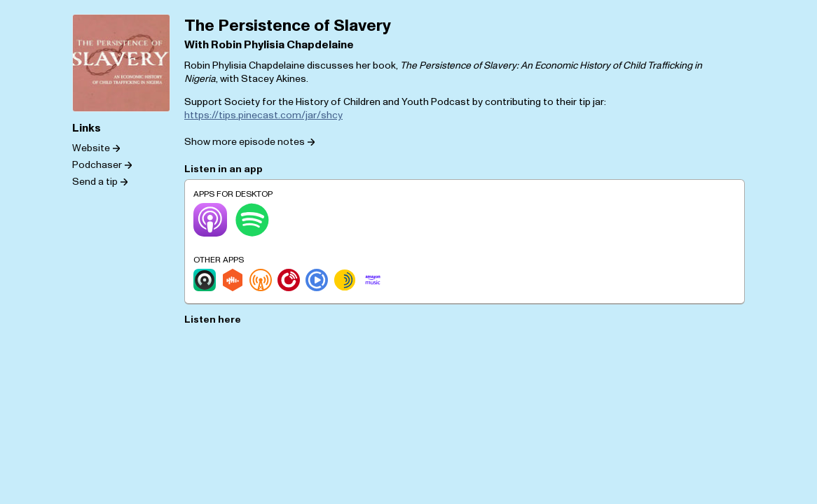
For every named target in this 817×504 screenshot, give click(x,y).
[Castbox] (233, 280)
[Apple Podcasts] (210, 220)
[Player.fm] (289, 280)
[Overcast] (261, 280)
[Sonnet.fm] (345, 280)
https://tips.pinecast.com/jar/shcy (263, 115)
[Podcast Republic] (317, 280)
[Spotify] (252, 220)
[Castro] (205, 280)
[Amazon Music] (373, 280)
